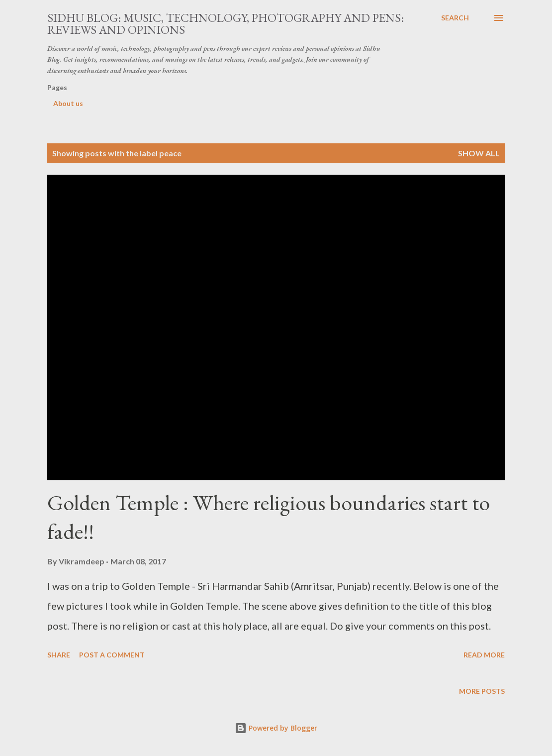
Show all (479, 153)
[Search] (455, 18)
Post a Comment (112, 655)
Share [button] (59, 655)
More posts (482, 691)
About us (68, 103)
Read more (484, 655)
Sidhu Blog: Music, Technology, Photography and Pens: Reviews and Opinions (226, 24)
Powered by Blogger (276, 728)
